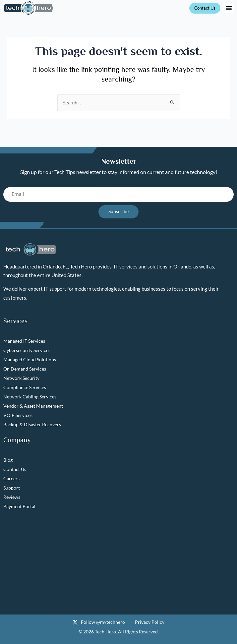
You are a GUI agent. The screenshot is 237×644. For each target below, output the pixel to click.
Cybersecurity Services (27, 350)
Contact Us (15, 469)
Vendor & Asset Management (33, 406)
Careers (11, 478)
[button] (229, 8)
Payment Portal (19, 506)
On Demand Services (25, 369)
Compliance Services (25, 387)
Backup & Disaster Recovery (32, 424)
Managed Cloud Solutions (30, 359)
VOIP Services (18, 415)
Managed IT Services (24, 341)
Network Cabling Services (30, 397)
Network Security (21, 378)
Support (12, 488)
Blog (8, 460)
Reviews (12, 497)
